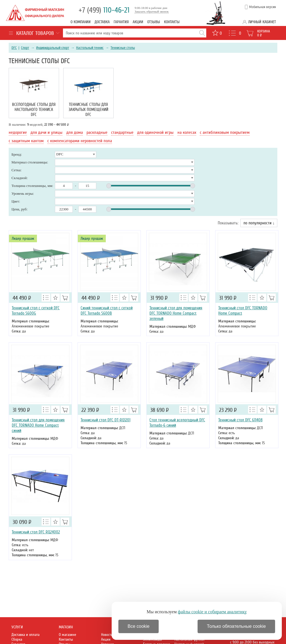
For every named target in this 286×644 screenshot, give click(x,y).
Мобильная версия (262, 7)
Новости (107, 635)
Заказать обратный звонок (152, 11)
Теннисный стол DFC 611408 (240, 420)
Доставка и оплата (25, 635)
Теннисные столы (123, 48)
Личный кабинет (262, 22)
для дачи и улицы (46, 132)
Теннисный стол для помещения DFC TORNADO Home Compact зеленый (176, 313)
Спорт (25, 48)
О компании (81, 22)
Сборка (17, 639)
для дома (75, 132)
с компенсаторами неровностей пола (80, 141)
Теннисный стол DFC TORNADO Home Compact (243, 311)
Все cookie (139, 626)
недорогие (18, 132)
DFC (14, 48)
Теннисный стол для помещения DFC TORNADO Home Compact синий (38, 425)
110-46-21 (104, 10)
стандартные (122, 132)
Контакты (172, 22)
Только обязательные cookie (236, 626)
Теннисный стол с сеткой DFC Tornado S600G (36, 311)
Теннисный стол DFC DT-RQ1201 (106, 420)
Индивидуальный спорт (53, 48)
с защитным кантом (26, 141)
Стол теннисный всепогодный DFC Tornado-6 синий (177, 423)
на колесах (187, 132)
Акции (138, 22)
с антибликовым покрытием (225, 132)
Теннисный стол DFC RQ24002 (36, 532)
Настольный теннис (90, 48)
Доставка (102, 22)
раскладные (97, 132)
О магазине (67, 635)
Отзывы (154, 22)
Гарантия (121, 22)
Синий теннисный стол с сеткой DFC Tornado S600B (107, 311)
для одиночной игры (155, 132)
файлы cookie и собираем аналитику (212, 612)
